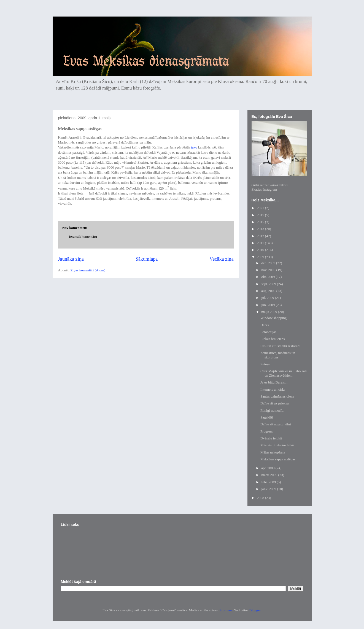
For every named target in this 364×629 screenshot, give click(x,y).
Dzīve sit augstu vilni (276, 424)
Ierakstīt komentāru (83, 237)
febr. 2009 (269, 482)
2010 (261, 250)
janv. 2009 (269, 489)
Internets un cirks (273, 389)
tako (194, 147)
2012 (261, 236)
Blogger (255, 610)
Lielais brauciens (273, 339)
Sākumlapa (147, 259)
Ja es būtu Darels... (274, 382)
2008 (261, 498)
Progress (267, 431)
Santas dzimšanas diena (277, 396)
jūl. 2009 (268, 298)
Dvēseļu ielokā (271, 438)
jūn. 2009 (268, 305)
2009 (261, 257)
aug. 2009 (269, 291)
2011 (261, 243)
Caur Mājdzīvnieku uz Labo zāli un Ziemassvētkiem (284, 373)
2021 (261, 208)
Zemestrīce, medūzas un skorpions (278, 355)
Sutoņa (265, 364)
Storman (226, 610)
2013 (261, 229)
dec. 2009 (269, 263)
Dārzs (265, 325)
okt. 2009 (268, 277)
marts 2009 (270, 475)
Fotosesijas (268, 332)
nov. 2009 (269, 270)
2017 (261, 215)
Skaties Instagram (264, 189)
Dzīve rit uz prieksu (275, 403)
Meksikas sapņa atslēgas (278, 459)
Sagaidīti (267, 417)
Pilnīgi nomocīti (272, 410)
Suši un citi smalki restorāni (280, 346)
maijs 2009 (270, 312)
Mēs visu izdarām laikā (277, 445)
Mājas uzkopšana (273, 452)
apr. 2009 (268, 468)
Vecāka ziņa (221, 259)
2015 (261, 222)
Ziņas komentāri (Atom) (88, 270)
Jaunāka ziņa (71, 259)
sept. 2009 (269, 284)
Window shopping (273, 318)
